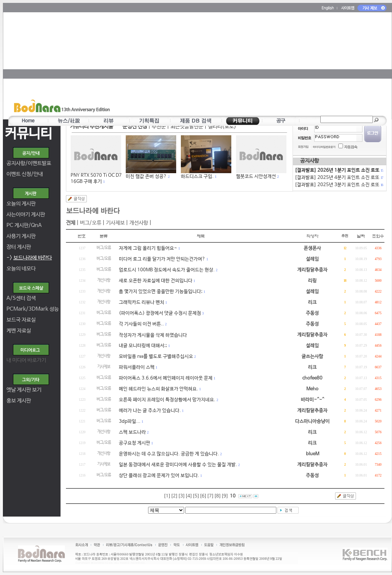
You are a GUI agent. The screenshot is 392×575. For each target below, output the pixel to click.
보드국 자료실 (21, 320)
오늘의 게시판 (21, 204)
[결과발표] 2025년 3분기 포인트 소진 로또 (339, 185)
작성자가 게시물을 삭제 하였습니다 (153, 335)
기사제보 (115, 223)
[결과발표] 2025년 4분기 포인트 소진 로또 (339, 178)
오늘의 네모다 (21, 269)
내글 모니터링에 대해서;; (143, 346)
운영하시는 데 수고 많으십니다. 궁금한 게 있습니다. (169, 454)
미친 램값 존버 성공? (146, 177)
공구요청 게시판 (135, 443)
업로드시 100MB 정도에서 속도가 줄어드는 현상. (167, 270)
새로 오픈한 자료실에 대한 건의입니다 (156, 281)
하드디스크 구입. (197, 177)
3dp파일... (130, 422)
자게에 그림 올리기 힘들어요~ (148, 248)
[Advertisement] (195, 63)
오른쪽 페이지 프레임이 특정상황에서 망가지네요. (167, 400)
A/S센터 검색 (21, 298)
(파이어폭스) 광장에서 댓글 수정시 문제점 (160, 313)
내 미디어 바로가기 (26, 360)
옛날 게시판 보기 (24, 390)
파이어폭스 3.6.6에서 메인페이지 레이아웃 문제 (166, 378)
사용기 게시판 (21, 236)
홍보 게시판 (19, 401)
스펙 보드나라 (132, 432)
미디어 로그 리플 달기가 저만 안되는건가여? (162, 259)
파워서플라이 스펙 (137, 367)
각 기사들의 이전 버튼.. (141, 324)
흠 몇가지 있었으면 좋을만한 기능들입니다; (161, 292)
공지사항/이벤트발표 (29, 163)
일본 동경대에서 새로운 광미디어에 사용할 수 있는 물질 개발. (178, 465)
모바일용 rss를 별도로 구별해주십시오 (156, 357)
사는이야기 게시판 (26, 214)
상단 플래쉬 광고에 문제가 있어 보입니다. (159, 476)
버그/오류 (91, 223)
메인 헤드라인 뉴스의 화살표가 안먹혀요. (159, 389)
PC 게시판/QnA (24, 225)
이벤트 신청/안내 (25, 174)
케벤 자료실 (19, 331)
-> (29, 258)
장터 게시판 (19, 247)
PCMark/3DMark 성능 (33, 309)
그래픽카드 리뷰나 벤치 (142, 302)
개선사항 (139, 223)
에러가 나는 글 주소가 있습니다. (150, 411)
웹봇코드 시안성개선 (256, 177)
